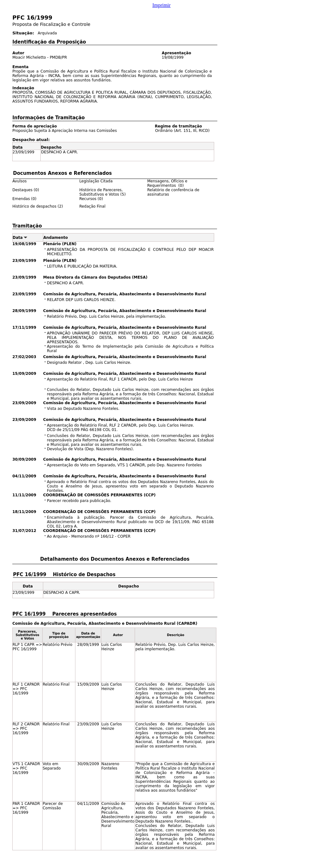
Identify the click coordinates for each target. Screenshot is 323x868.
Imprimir (161, 5)
